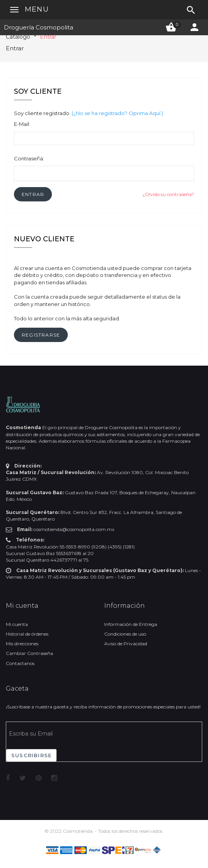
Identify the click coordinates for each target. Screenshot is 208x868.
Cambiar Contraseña (29, 653)
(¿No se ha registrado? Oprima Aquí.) (117, 113)
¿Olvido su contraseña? (168, 194)
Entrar (48, 37)
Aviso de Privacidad (126, 644)
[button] (33, 194)
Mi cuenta (17, 624)
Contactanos (20, 663)
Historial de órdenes (27, 634)
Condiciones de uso (125, 634)
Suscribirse (31, 755)
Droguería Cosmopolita (39, 27)
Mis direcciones (22, 644)
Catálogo (18, 37)
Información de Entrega (131, 624)
